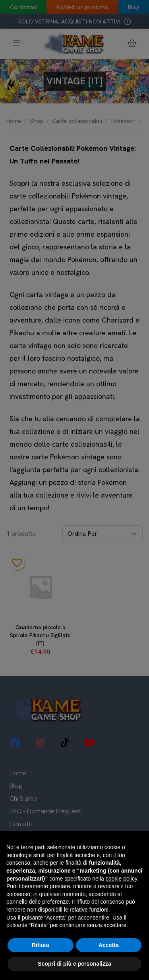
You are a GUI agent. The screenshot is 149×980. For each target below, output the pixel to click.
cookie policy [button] (121, 879)
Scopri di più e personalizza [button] (74, 964)
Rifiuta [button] (41, 945)
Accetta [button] (109, 945)
